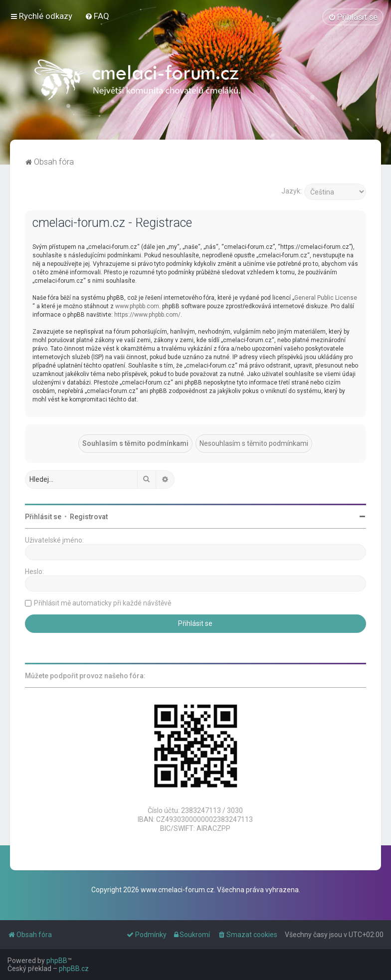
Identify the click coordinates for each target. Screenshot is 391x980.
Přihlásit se (43, 516)
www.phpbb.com (137, 306)
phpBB (57, 961)
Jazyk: (292, 191)
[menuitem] (97, 16)
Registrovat (89, 516)
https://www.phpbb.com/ (147, 314)
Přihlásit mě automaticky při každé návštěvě (102, 602)
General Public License (326, 297)
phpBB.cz (74, 969)
